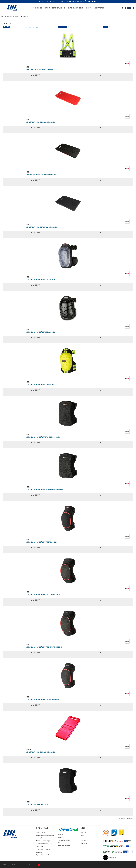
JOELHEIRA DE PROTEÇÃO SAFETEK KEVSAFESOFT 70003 (44, 647)
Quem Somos (40, 832)
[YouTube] (87, 2)
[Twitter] (92, 2)
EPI (65, 8)
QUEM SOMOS (37, 8)
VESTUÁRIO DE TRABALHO (53, 8)
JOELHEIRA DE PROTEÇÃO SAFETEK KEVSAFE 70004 (43, 700)
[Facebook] (85, 2)
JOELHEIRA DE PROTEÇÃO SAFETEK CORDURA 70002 (43, 595)
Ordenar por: (63, 27)
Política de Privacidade (43, 849)
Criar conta (84, 832)
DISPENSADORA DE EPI (76, 8)
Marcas (61, 834)
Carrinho (83, 841)
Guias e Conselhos (64, 840)
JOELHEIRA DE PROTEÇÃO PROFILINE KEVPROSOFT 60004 (45, 490)
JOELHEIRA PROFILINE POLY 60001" (38, 805)
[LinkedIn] (90, 2)
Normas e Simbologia (43, 841)
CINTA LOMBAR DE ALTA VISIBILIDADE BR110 (40, 70)
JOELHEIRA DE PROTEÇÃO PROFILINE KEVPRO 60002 (43, 437)
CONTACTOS (99, 8)
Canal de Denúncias (64, 846)
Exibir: (105, 27)
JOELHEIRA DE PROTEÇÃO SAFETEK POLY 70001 (41, 542)
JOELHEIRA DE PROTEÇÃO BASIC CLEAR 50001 (41, 280)
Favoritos (83, 838)
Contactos (39, 852)
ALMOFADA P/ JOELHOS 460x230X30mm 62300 (41, 175)
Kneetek (26, 17)
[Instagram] (95, 2)
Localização (40, 846)
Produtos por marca (13, 17)
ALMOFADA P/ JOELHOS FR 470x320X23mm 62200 (42, 227)
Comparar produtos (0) (32, 27)
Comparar (84, 844)
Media (60, 843)
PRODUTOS (89, 8)
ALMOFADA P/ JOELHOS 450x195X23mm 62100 (41, 122)
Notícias (61, 837)
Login (82, 835)
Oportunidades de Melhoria (45, 855)
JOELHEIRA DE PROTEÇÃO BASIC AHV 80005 (40, 385)
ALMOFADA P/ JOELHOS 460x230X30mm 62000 (41, 752)
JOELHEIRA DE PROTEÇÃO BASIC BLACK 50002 (41, 332)
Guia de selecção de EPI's (44, 844)
